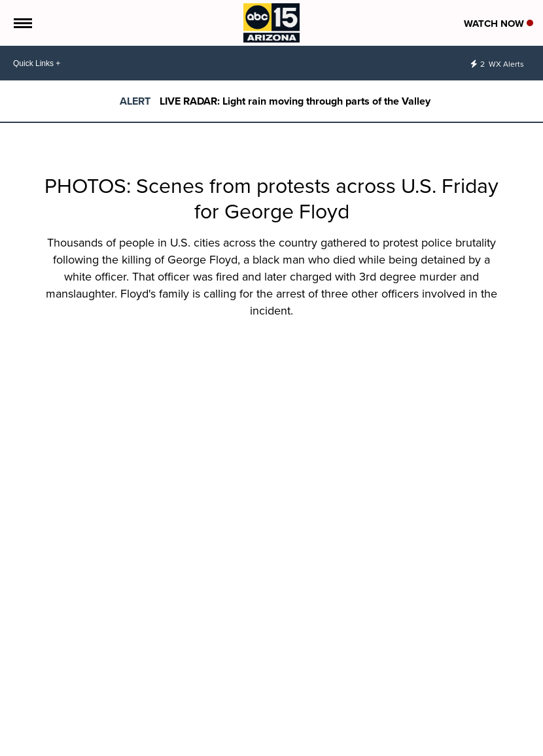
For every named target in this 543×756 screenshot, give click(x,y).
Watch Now (499, 24)
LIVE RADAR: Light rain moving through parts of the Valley (295, 101)
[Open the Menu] (22, 23)
